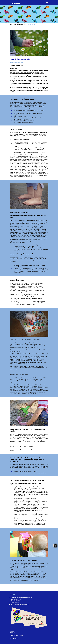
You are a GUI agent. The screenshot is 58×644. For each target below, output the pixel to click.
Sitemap (12, 637)
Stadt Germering (14, 638)
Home (11, 24)
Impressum (13, 633)
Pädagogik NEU (23, 24)
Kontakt (12, 631)
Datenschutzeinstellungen (16, 635)
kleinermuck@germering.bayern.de (20, 604)
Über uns (16, 24)
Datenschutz (13, 634)
